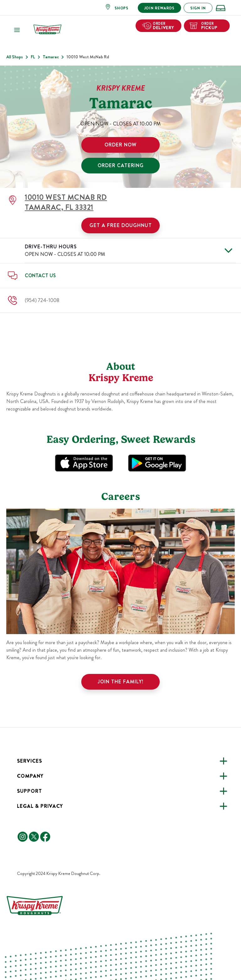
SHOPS (121, 8)
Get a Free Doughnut (121, 225)
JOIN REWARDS (159, 8)
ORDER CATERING (121, 165)
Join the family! (121, 682)
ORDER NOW (120, 145)
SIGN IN (198, 8)
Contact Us (40, 275)
